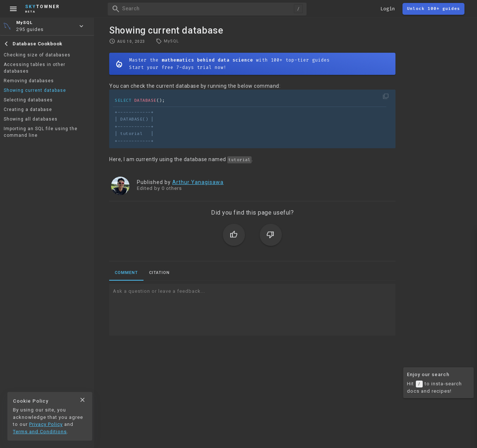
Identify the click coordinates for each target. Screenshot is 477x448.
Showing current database (35, 90)
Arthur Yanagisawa (198, 182)
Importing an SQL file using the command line (41, 132)
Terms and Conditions (40, 432)
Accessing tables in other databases (34, 68)
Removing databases (29, 81)
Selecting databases (28, 100)
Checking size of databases (37, 55)
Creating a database (28, 110)
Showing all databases (31, 119)
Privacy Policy (46, 424)
